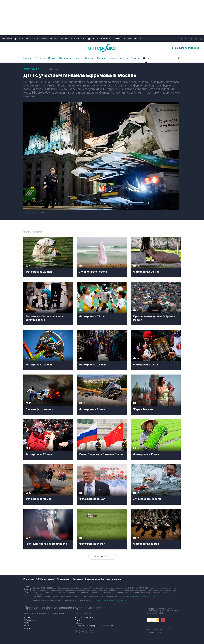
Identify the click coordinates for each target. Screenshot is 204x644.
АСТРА (27, 628)
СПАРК (27, 618)
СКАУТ (27, 623)
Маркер (28, 626)
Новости (123, 58)
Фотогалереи (31, 69)
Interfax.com (46, 39)
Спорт (78, 58)
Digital (112, 58)
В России (40, 58)
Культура (89, 58)
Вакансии (78, 579)
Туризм (91, 39)
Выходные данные (154, 630)
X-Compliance (30, 620)
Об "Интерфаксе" (30, 39)
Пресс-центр (64, 579)
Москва (101, 58)
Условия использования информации (162, 627)
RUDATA (78, 623)
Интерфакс (102, 48)
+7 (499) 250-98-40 (101, 601)
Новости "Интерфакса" (84, 618)
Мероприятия (134, 39)
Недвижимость (103, 39)
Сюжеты (135, 58)
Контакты (28, 579)
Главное (28, 58)
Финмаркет (79, 39)
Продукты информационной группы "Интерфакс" (66, 608)
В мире (52, 58)
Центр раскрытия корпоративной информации (94, 626)
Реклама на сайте (95, 579)
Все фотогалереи (102, 557)
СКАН (77, 620)
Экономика (65, 58)
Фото (146, 58)
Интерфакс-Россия (63, 39)
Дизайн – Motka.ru (154, 632)
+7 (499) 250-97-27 (121, 601)
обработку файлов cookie (145, 597)
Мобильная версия (11, 39)
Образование (119, 39)
